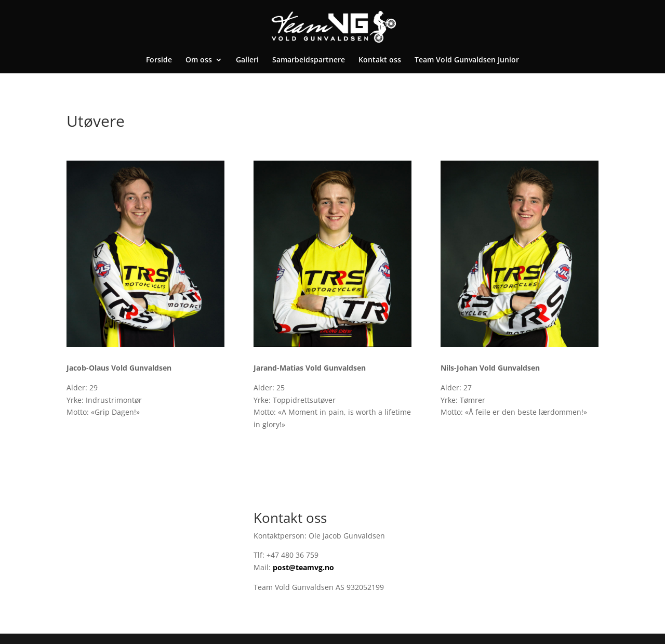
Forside (159, 60)
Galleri (247, 60)
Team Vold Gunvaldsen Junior (467, 60)
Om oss (199, 60)
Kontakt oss (380, 60)
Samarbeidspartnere (309, 60)
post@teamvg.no (303, 567)
